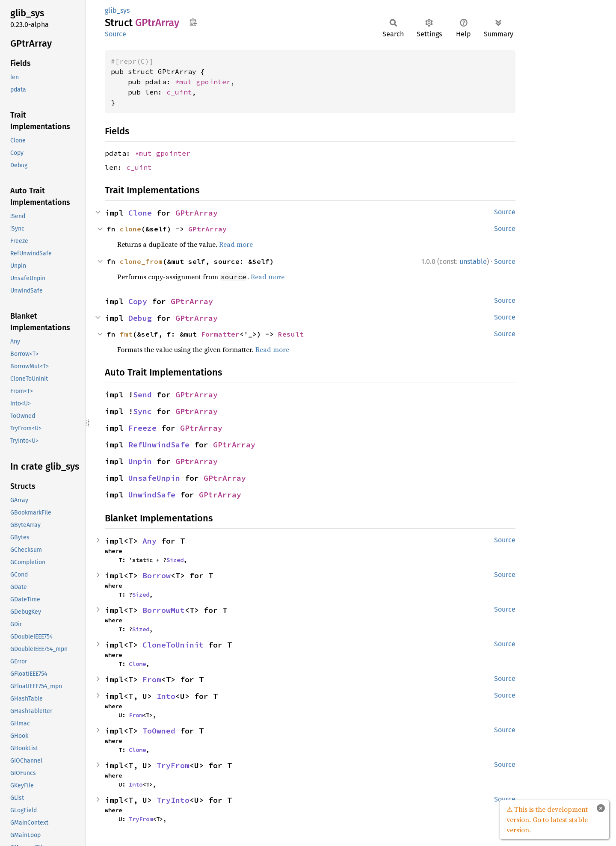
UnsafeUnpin (154, 478)
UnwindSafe (152, 495)
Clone (140, 213)
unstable (473, 262)
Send (142, 395)
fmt (126, 334)
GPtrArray (197, 213)
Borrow (157, 575)
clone (130, 229)
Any (150, 541)
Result (291, 334)
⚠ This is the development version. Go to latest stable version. (547, 819)
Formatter (220, 334)
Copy (138, 301)
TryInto (173, 800)
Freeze (142, 428)
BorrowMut (164, 610)
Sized (175, 560)
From (152, 679)
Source (115, 34)
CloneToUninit (173, 645)
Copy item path (193, 22)
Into (166, 696)
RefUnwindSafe (159, 445)
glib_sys (117, 10)
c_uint (179, 92)
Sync (142, 411)
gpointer (213, 82)
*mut (186, 82)
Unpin (140, 461)
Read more (236, 244)
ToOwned (159, 731)
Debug (140, 318)
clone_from (141, 261)
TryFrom (173, 765)
